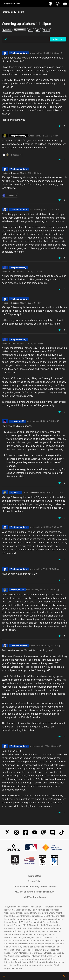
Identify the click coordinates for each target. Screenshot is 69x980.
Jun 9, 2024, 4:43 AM (48, 646)
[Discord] (53, 832)
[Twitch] (44, 832)
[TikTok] (62, 832)
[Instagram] (16, 832)
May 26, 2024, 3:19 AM (49, 569)
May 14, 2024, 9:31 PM (46, 421)
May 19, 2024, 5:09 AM (49, 527)
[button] (4, 976)
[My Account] (65, 4)
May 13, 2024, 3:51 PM (30, 343)
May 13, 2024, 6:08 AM (31, 173)
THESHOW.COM (11, 4)
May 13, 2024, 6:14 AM (49, 209)
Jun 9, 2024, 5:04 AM (48, 746)
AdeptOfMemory (18, 136)
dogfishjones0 (17, 590)
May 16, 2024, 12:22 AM (52, 492)
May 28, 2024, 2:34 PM (46, 590)
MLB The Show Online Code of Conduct (34, 892)
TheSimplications (19, 53)
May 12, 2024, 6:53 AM (49, 53)
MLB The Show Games (35, 897)
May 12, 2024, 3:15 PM (48, 136)
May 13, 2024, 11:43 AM (31, 271)
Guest (14, 173)
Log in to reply (58, 39)
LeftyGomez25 (17, 421)
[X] (7, 832)
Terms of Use (34, 876)
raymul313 (16, 492)
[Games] (51, 4)
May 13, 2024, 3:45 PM (31, 303)
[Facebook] (26, 832)
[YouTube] (35, 832)
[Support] (58, 4)
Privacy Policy (35, 881)
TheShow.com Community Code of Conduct (35, 886)
